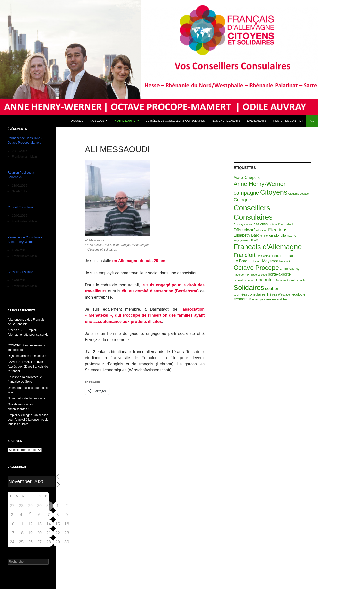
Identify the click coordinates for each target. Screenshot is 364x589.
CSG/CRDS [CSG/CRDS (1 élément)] (261, 224)
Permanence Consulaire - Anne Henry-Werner (25, 240)
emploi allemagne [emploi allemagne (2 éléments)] (283, 235)
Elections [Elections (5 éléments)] (278, 230)
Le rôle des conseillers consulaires (175, 121)
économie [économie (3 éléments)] (242, 299)
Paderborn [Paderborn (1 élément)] (240, 275)
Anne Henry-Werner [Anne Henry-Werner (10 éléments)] (259, 184)
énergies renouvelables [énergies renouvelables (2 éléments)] (270, 299)
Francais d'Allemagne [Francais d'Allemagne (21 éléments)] (268, 247)
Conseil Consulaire (20, 207)
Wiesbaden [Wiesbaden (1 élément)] (285, 294)
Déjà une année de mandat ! (27, 356)
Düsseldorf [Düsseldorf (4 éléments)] (244, 230)
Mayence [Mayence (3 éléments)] (270, 261)
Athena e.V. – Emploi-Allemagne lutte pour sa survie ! (28, 335)
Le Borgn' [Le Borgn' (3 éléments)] (242, 261)
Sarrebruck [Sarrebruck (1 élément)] (282, 280)
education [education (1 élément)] (261, 230)
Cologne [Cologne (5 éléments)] (242, 200)
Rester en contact (288, 121)
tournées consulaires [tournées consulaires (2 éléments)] (249, 294)
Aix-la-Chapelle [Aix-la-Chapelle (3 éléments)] (247, 178)
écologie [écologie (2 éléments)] (299, 294)
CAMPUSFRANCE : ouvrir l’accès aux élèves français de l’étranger (28, 367)
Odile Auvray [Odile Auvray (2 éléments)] (290, 269)
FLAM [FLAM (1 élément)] (254, 240)
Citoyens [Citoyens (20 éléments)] (274, 192)
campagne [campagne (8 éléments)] (246, 193)
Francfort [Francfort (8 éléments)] (244, 255)
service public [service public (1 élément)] (298, 280)
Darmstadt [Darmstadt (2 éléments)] (286, 224)
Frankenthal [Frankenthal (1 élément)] (263, 256)
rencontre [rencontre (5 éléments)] (264, 280)
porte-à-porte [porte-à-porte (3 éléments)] (279, 274)
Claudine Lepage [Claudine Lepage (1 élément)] (299, 194)
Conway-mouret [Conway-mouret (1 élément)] (243, 224)
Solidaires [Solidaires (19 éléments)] (249, 288)
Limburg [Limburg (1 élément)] (256, 261)
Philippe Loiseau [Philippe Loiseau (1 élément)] (257, 275)
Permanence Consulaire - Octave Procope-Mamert (25, 140)
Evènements (257, 121)
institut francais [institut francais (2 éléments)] (283, 256)
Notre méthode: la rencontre (26, 398)
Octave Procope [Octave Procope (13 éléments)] (256, 268)
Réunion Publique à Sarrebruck (21, 175)
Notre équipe (125, 121)
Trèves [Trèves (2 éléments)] (272, 294)
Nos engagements (226, 121)
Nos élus (97, 121)
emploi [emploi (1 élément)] (264, 236)
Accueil (77, 121)
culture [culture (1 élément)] (273, 224)
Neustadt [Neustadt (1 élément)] (285, 261)
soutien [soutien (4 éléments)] (272, 288)
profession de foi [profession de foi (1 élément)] (243, 280)
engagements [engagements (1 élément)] (242, 240)
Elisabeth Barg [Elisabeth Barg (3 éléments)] (246, 235)
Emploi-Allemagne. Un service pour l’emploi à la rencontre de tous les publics (28, 420)
